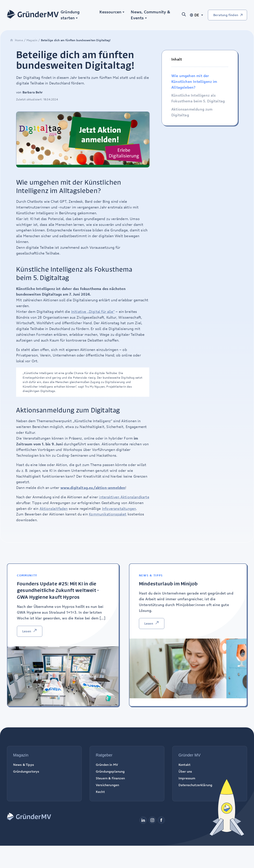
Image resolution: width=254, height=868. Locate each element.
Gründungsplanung (110, 771)
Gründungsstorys (26, 771)
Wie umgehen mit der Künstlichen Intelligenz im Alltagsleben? (194, 81)
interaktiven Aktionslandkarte (124, 497)
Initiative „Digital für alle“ (93, 312)
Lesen (27, 631)
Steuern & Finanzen (110, 778)
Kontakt (184, 765)
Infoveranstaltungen (119, 508)
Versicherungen (107, 785)
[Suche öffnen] (185, 15)
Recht (100, 792)
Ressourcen (110, 12)
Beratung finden (226, 15)
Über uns (185, 771)
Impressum (187, 778)
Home (16, 40)
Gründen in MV (107, 765)
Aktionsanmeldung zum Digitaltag (192, 112)
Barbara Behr (33, 92)
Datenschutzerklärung (195, 785)
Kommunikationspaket (108, 514)
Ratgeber (104, 755)
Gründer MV (190, 755)
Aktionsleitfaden (54, 508)
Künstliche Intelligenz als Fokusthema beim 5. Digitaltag (198, 98)
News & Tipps (24, 765)
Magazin (32, 40)
